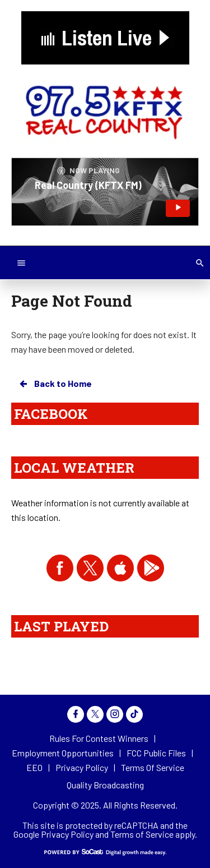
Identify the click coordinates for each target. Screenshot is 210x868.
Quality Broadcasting (105, 785)
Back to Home (55, 384)
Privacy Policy (67, 834)
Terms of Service (142, 834)
